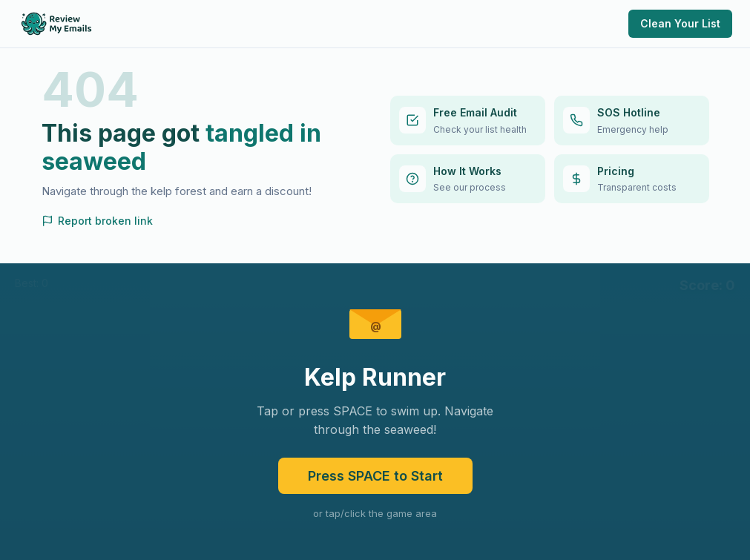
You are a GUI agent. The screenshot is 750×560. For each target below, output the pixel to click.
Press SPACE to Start (375, 476)
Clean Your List (680, 23)
